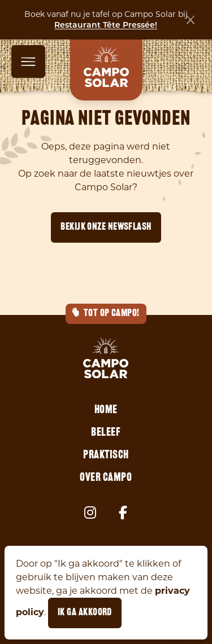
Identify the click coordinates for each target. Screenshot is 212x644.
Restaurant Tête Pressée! (106, 25)
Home (106, 410)
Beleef (106, 433)
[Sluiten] (191, 20)
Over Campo (106, 478)
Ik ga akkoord (85, 613)
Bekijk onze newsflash (106, 227)
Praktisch (106, 455)
